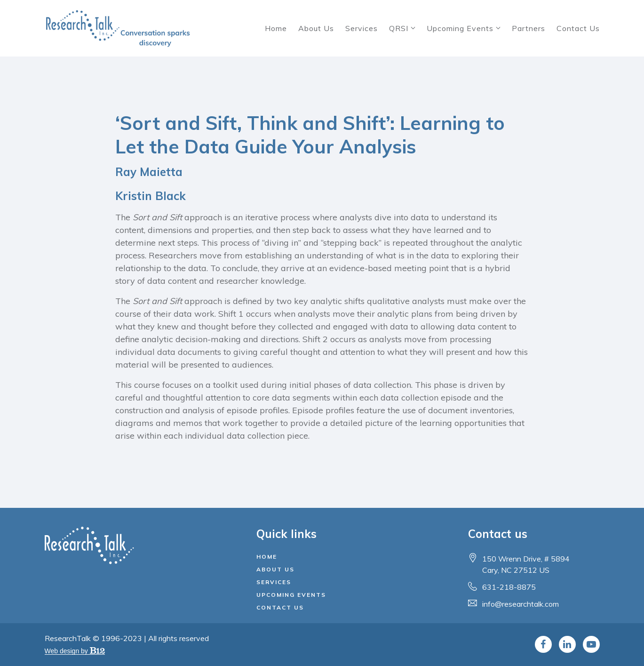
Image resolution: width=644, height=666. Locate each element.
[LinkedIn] (567, 644)
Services (362, 28)
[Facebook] (543, 644)
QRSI (399, 28)
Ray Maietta (149, 172)
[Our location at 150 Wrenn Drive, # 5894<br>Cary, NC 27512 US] (526, 564)
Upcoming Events (460, 28)
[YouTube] (591, 644)
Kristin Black (151, 196)
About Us (316, 28)
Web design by (75, 651)
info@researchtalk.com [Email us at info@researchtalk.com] (521, 604)
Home (276, 28)
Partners (529, 28)
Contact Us (578, 28)
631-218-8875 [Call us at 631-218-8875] (509, 587)
